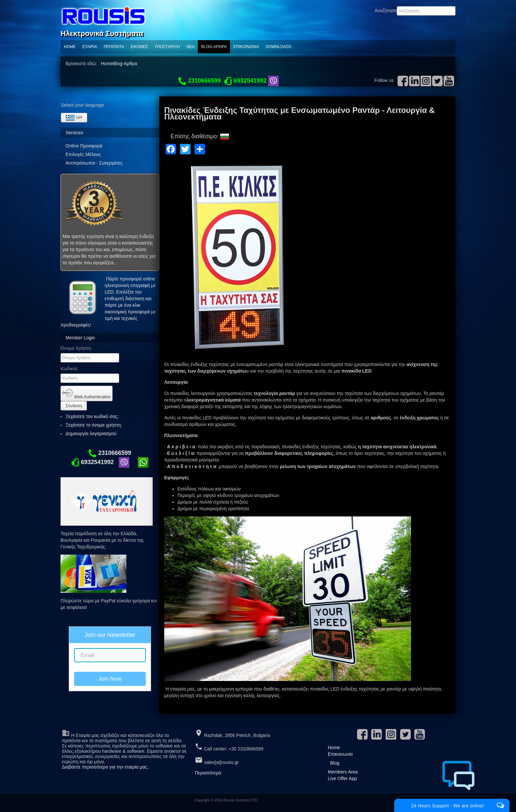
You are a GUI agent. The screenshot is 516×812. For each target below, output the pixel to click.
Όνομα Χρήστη (76, 348)
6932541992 (93, 462)
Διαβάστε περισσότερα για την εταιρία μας (105, 767)
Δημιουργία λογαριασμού (94, 433)
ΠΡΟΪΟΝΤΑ (114, 47)
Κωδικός (69, 369)
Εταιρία (90, 47)
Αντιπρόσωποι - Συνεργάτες (94, 163)
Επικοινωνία (246, 47)
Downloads (279, 47)
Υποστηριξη (167, 47)
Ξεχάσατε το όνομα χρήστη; (94, 425)
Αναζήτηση (386, 11)
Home (70, 47)
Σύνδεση (74, 406)
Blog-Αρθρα (214, 47)
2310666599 (110, 453)
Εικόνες (139, 47)
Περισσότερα (208, 773)
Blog (335, 763)
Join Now (110, 679)
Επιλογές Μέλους (83, 154)
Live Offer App (342, 778)
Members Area (343, 772)
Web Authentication (87, 393)
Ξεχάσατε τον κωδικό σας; (92, 416)
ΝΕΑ (191, 47)
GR (74, 118)
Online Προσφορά (84, 146)
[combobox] (426, 11)
